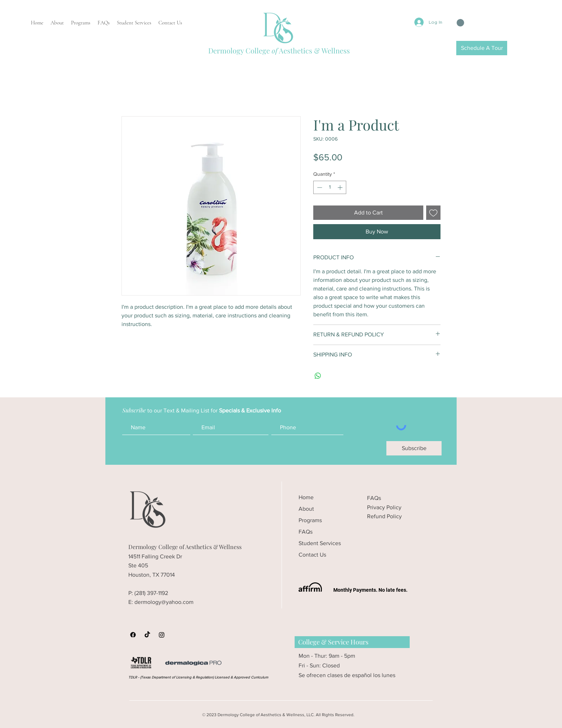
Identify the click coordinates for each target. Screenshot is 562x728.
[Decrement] (319, 187)
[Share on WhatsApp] (318, 376)
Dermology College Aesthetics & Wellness (279, 50)
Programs (310, 520)
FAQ (373, 498)
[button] (460, 23)
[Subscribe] (414, 448)
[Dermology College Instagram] (162, 635)
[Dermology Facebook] (133, 635)
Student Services (320, 543)
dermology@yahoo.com (164, 602)
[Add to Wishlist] (433, 213)
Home (306, 497)
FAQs (306, 532)
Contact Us (312, 555)
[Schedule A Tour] (482, 48)
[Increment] (341, 187)
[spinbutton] (330, 187)
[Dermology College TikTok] (147, 635)
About (306, 509)
